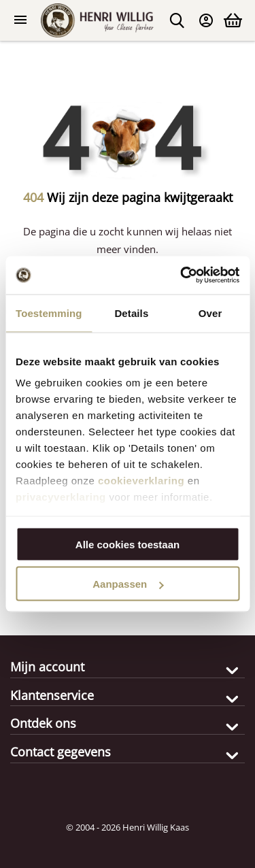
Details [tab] (131, 313)
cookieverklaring (141, 481)
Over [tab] (210, 313)
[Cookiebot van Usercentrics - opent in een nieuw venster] (182, 276)
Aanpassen (128, 584)
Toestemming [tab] (49, 313)
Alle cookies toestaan (128, 544)
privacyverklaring (61, 497)
